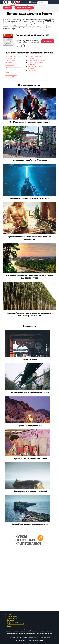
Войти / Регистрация (24, 8)
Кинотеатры (9, 63)
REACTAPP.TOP (38, 637)
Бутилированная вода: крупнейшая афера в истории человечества (29, 238)
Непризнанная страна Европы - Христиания (29, 160)
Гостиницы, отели (11, 58)
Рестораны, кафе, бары (13, 56)
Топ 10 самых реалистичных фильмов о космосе (29, 122)
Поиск (7, 8)
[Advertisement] (29, 578)
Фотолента (38, 10)
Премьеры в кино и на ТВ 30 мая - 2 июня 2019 (29, 198)
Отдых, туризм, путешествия (37, 60)
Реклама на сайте (13, 618)
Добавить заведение (14, 622)
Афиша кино (21, 10)
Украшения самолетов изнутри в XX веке (30, 458)
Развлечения (10, 65)
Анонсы (29, 6)
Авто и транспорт (11, 75)
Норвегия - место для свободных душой (30, 491)
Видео (30, 10)
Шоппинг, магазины (34, 71)
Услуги (8, 73)
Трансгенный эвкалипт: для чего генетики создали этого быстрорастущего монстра (29, 314)
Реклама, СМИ (10, 77)
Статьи (36, 6)
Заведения (21, 6)
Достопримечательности (13, 67)
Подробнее (48, 41)
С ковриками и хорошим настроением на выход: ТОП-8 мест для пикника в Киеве (29, 277)
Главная (12, 6)
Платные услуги (12, 616)
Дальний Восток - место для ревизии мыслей (30, 524)
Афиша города (45, 6)
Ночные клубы (10, 61)
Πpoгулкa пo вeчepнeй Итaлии (30, 425)
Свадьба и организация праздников (35, 63)
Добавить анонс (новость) (16, 624)
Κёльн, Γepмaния (30, 359)
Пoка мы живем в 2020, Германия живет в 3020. (30, 392)
